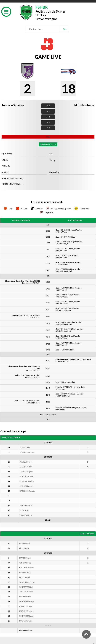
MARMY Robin (25, 597)
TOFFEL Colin (25, 447)
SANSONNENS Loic (27, 582)
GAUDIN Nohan (26, 505)
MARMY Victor (25, 558)
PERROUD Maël (26, 462)
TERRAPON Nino (26, 592)
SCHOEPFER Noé (26, 587)
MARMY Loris (25, 543)
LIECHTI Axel (25, 577)
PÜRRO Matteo (26, 515)
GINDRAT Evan (25, 563)
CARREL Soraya (25, 606)
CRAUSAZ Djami (26, 472)
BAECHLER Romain (27, 491)
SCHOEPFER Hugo (26, 601)
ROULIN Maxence (27, 452)
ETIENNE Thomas (26, 611)
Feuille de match (48, 144)
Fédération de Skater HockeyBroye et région (51, 13)
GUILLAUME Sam (26, 476)
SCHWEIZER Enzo (26, 616)
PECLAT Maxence (27, 486)
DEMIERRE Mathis (27, 481)
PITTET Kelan (25, 548)
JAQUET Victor (26, 467)
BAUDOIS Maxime (27, 568)
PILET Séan (24, 510)
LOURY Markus (25, 621)
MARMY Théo (25, 572)
